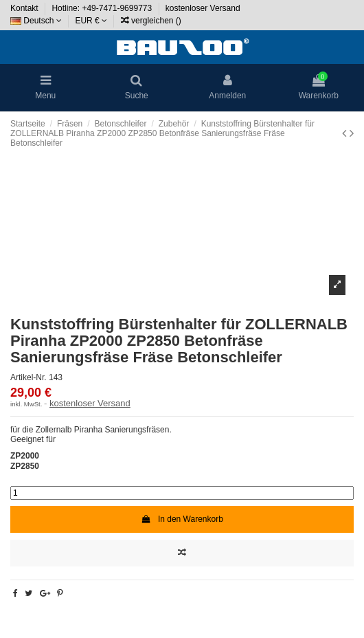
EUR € (91, 21)
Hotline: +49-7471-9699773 (103, 8)
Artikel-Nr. (29, 377)
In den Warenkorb (182, 519)
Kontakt (25, 8)
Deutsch (36, 21)
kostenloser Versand (203, 8)
